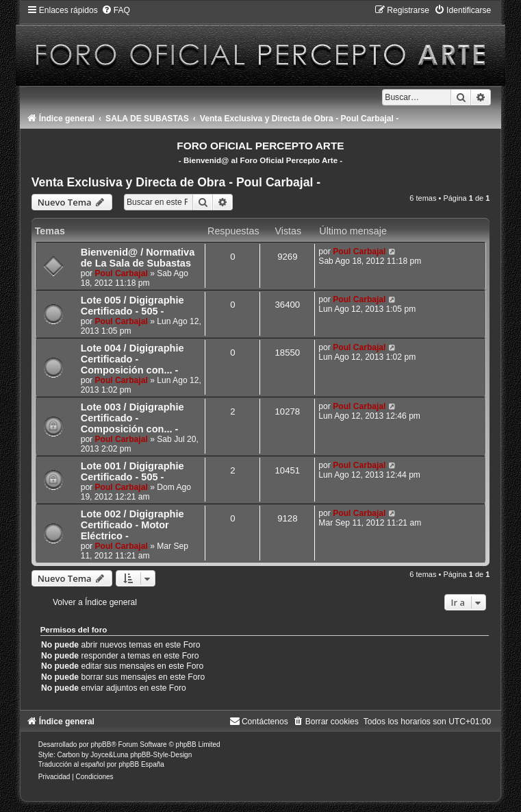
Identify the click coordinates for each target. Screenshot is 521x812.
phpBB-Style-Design (161, 755)
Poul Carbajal (122, 273)
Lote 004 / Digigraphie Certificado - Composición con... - (132, 359)
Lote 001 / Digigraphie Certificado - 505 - (132, 471)
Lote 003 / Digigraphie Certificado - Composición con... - (132, 418)
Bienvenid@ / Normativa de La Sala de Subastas (138, 258)
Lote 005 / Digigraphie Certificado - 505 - (132, 306)
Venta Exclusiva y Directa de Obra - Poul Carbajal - (176, 182)
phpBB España (141, 764)
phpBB (101, 745)
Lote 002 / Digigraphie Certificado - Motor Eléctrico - (132, 525)
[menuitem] (116, 10)
